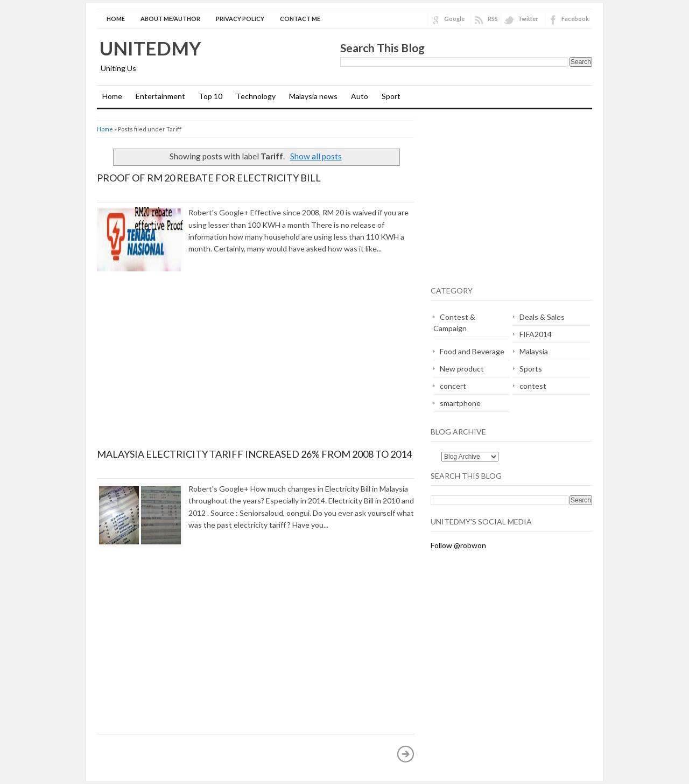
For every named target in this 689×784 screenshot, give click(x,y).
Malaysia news (313, 96)
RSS (493, 19)
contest (533, 386)
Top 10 (210, 96)
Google (454, 19)
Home (116, 19)
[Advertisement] (187, 369)
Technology (256, 96)
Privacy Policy (240, 19)
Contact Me (300, 19)
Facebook (575, 19)
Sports (531, 369)
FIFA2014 (536, 334)
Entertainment (160, 96)
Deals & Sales (542, 317)
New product (462, 369)
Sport (391, 96)
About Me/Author (170, 19)
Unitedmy (150, 48)
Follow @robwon (458, 545)
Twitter (528, 19)
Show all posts (316, 156)
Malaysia (534, 351)
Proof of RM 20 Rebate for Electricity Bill (209, 178)
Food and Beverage (472, 351)
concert (453, 386)
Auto (360, 96)
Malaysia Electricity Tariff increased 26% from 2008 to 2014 (254, 454)
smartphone (460, 403)
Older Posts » (406, 754)
